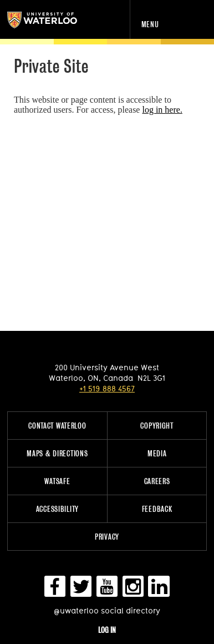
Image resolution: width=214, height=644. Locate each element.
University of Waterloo (54, 20)
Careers (157, 481)
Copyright (157, 426)
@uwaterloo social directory (107, 610)
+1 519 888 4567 (107, 388)
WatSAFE (57, 481)
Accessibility (57, 509)
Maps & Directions (57, 453)
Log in (107, 630)
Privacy (107, 537)
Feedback (157, 509)
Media (157, 453)
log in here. (162, 110)
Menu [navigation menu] (150, 24)
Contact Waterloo (57, 426)
